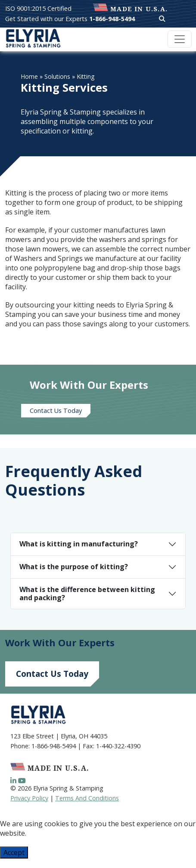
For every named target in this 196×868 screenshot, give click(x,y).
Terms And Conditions (87, 798)
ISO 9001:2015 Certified (38, 8)
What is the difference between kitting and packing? (87, 594)
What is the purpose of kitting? (74, 567)
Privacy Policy (29, 798)
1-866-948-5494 (112, 19)
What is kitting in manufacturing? (79, 544)
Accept (14, 852)
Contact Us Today (56, 411)
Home (29, 76)
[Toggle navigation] (180, 39)
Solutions (57, 76)
